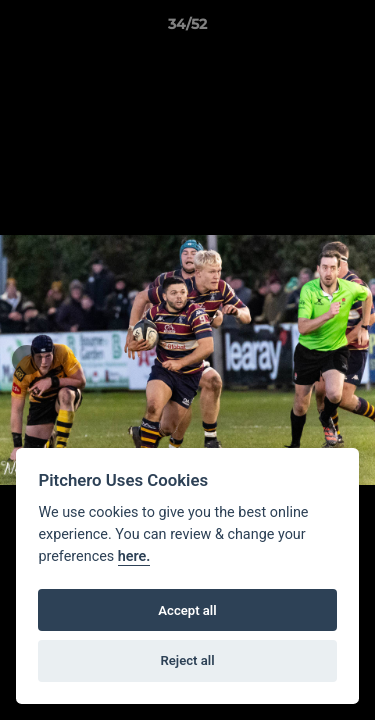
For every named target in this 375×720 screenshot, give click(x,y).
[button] (351, 29)
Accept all (187, 610)
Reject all (187, 660)
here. (134, 556)
